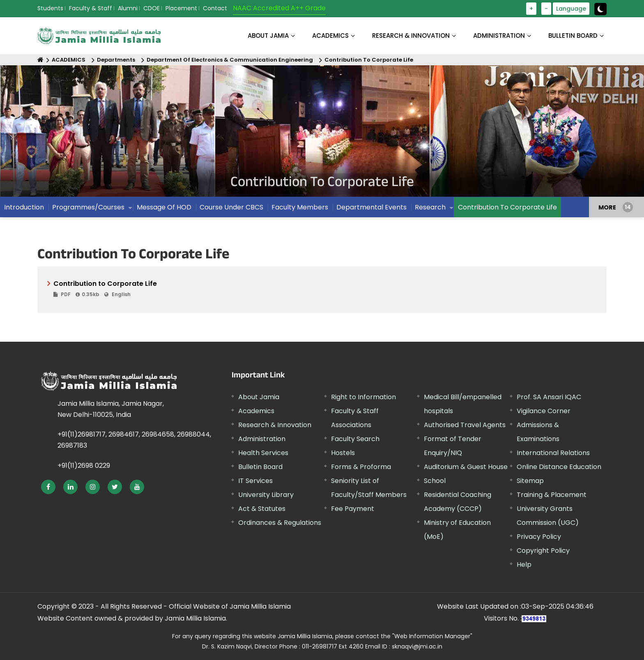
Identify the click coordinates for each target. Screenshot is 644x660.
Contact (215, 8)
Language (571, 9)
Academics (256, 411)
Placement (181, 8)
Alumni (128, 8)
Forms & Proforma (361, 467)
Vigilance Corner (544, 411)
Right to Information (363, 397)
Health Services (263, 453)
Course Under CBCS (231, 207)
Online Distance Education (559, 467)
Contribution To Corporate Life (369, 60)
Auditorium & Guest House (466, 467)
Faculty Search (355, 439)
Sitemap (530, 481)
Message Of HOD (164, 207)
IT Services (255, 481)
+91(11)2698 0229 (84, 466)
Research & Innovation (275, 425)
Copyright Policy (543, 551)
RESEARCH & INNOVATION (411, 36)
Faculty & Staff (91, 8)
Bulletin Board (260, 467)
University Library (266, 495)
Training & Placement (552, 495)
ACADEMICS (330, 36)
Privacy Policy (539, 537)
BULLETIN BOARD (573, 36)
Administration (262, 439)
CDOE (152, 8)
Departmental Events (371, 207)
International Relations (553, 453)
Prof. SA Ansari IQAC (549, 397)
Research (430, 207)
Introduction (24, 207)
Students (50, 8)
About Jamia (268, 36)
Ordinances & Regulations (280, 523)
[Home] (40, 60)
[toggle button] (600, 9)
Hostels (343, 453)
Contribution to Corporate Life (325, 289)
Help (524, 565)
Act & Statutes (262, 509)
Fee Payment (353, 509)
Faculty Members (300, 207)
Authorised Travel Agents (465, 425)
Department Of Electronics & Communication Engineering (230, 60)
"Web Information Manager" (432, 636)
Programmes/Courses (88, 207)
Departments (116, 60)
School (435, 481)
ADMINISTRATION (499, 36)
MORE (607, 207)
